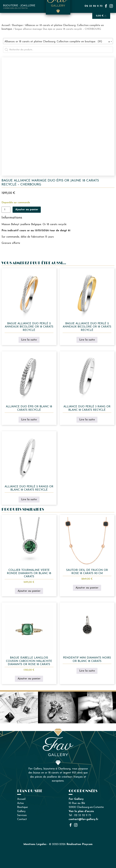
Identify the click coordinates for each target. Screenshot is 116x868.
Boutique (17, 25)
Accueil (6, 25)
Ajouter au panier (27, 210)
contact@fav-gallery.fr (83, 819)
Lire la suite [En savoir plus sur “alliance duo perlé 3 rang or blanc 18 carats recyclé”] (87, 420)
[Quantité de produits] (6, 210)
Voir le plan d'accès (81, 811)
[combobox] (58, 41)
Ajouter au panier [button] (29, 591)
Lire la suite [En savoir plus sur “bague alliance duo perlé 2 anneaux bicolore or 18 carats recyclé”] (29, 340)
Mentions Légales (35, 844)
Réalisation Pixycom (80, 844)
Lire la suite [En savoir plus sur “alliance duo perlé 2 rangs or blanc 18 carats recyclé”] (29, 500)
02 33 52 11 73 (94, 6)
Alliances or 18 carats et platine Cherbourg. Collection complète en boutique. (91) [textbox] (57, 42)
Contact (22, 819)
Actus (20, 803)
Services (22, 815)
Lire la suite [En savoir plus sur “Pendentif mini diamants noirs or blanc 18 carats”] (87, 671)
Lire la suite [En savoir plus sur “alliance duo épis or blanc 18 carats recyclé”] (29, 420)
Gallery (21, 811)
